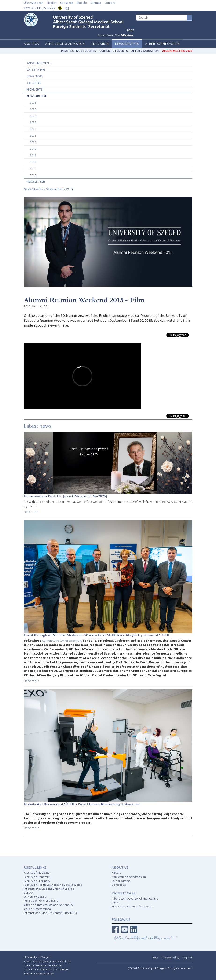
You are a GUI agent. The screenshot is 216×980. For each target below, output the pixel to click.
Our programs (121, 881)
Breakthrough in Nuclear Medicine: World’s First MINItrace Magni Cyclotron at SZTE (97, 635)
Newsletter (36, 182)
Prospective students (79, 51)
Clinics (116, 902)
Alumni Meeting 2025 (177, 51)
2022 (33, 129)
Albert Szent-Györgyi (163, 44)
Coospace (67, 3)
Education (100, 44)
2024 (33, 116)
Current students (114, 51)
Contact (110, 3)
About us (31, 44)
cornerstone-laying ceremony (62, 641)
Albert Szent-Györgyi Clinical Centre (135, 898)
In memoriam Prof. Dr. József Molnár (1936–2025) (66, 496)
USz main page (34, 3)
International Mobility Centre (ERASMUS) (50, 913)
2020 (33, 142)
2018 (33, 155)
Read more (32, 512)
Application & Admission (65, 44)
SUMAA (29, 893)
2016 (33, 168)
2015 (33, 175)
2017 (33, 162)
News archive (37, 96)
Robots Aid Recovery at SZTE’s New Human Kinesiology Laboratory (82, 804)
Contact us (119, 885)
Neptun (52, 3)
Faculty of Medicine (37, 873)
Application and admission (129, 877)
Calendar (34, 83)
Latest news (36, 70)
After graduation (145, 51)
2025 (33, 109)
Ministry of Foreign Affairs (41, 901)
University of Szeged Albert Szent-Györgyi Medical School (88, 19)
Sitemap (96, 3)
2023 (33, 122)
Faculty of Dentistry (37, 877)
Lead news (35, 76)
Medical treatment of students (132, 906)
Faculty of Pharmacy (37, 881)
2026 (33, 103)
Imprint (188, 957)
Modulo (82, 3)
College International (38, 909)
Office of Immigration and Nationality (49, 905)
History (116, 873)
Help (155, 957)
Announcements (40, 63)
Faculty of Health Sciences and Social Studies (53, 885)
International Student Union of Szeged (49, 889)
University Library (35, 897)
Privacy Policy (170, 957)
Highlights (35, 89)
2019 (33, 149)
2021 (33, 136)
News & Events (127, 44)
